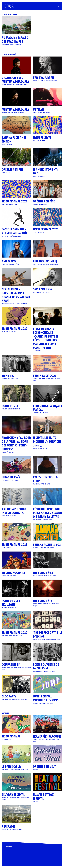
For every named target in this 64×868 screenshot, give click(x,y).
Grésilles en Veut (44, 767)
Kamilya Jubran (43, 78)
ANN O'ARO (9, 261)
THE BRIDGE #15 (43, 601)
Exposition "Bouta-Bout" (46, 479)
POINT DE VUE (10, 406)
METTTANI (39, 110)
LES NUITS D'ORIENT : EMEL (46, 171)
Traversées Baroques (47, 736)
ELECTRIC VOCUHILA (13, 573)
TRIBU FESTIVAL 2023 (46, 229)
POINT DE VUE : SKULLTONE (11, 603)
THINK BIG (8, 376)
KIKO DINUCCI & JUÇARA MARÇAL (48, 408)
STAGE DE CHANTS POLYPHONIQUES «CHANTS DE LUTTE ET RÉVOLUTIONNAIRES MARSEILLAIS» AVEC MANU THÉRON (46, 338)
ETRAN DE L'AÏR (11, 477)
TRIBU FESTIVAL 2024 (15, 201)
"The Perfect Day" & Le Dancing (47, 635)
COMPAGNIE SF (11, 665)
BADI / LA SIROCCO (44, 376)
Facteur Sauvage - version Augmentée (15, 231)
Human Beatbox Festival (43, 797)
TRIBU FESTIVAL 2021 (15, 545)
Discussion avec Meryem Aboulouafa (15, 80)
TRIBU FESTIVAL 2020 (15, 633)
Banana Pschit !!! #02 (47, 545)
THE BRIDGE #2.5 (43, 573)
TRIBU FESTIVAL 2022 (15, 329)
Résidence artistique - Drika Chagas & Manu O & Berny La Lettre (47, 513)
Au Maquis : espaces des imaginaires (15, 40)
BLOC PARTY (9, 696)
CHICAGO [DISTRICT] (45, 261)
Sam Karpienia (42, 289)
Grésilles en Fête (44, 201)
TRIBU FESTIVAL (42, 138)
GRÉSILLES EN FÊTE (13, 169)
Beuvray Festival (13, 795)
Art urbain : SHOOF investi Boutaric (14, 511)
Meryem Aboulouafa (15, 110)
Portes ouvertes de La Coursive (46, 666)
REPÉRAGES (9, 827)
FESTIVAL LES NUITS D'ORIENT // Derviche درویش (47, 442)
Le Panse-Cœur (11, 767)
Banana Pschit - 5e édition (14, 139)
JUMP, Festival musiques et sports (46, 698)
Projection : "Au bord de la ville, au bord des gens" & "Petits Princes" (16, 443)
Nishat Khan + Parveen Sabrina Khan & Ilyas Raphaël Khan (16, 295)
